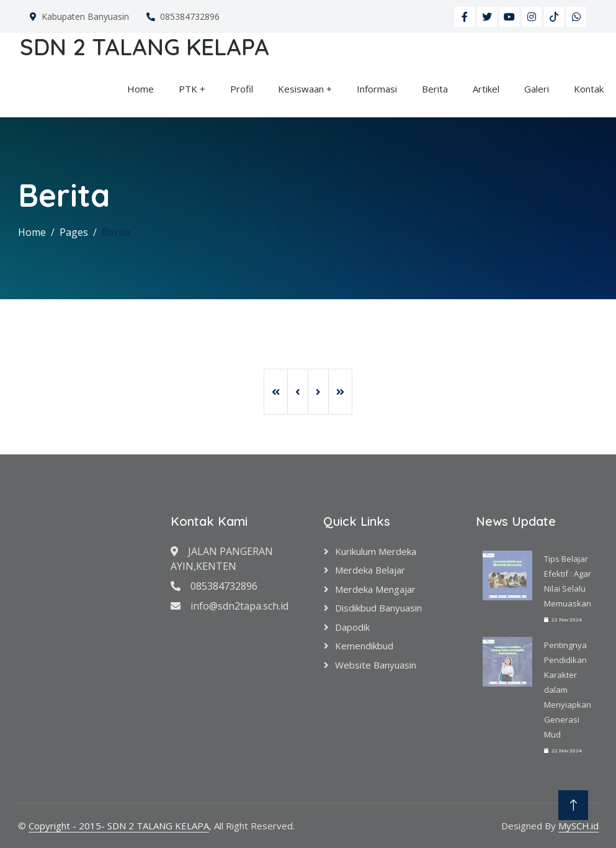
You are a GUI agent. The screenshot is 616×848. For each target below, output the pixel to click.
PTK (188, 89)
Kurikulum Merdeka (376, 551)
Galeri (537, 89)
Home (141, 89)
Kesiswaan (301, 89)
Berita (435, 89)
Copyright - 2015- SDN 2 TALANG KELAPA (119, 826)
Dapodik (352, 627)
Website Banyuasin (376, 665)
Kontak (589, 89)
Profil (242, 89)
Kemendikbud (364, 646)
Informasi (377, 89)
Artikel (486, 89)
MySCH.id (578, 826)
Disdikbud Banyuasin (378, 608)
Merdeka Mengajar (375, 589)
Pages (74, 232)
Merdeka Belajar (370, 570)
